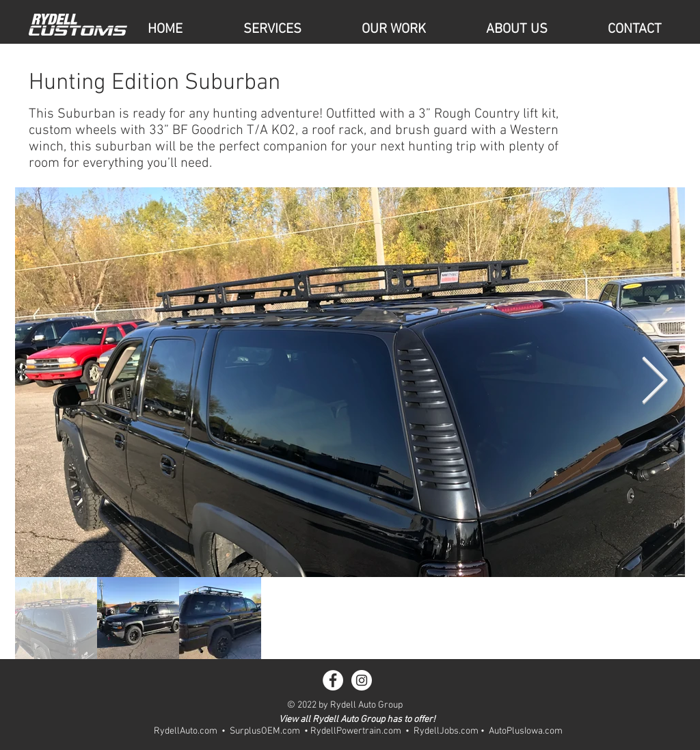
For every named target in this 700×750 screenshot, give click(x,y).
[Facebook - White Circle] (333, 680)
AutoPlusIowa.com (526, 731)
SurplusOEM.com (265, 731)
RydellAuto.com (186, 731)
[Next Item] (654, 383)
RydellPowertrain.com (356, 731)
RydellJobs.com (446, 731)
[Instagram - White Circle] (362, 680)
